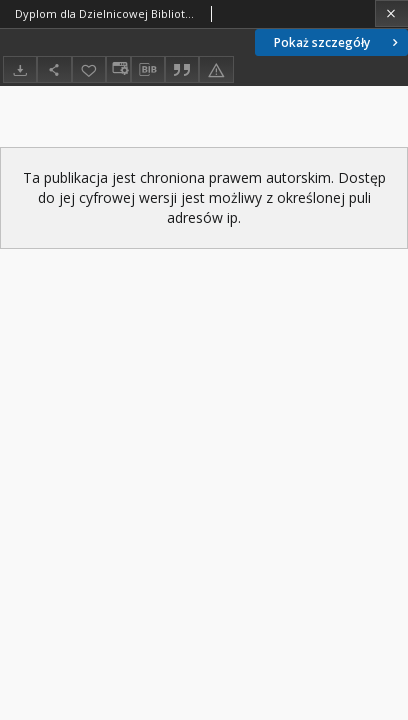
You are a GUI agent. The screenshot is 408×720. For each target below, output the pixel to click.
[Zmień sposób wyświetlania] (118, 69)
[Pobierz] (20, 69)
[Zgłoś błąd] (216, 69)
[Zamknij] (391, 13)
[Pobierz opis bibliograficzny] (148, 70)
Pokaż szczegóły (338, 42)
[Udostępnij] (54, 69)
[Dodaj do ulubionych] (89, 69)
